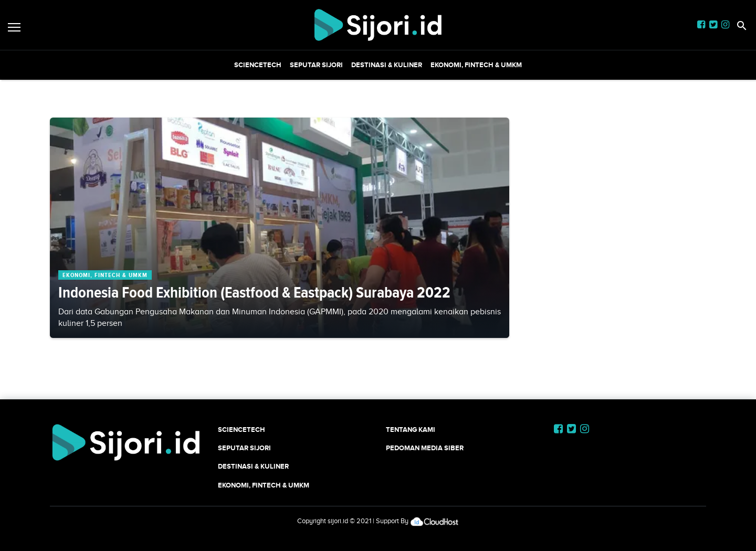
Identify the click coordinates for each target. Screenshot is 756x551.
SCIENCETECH (258, 65)
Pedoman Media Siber (425, 448)
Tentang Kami (411, 430)
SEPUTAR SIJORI (316, 65)
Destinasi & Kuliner (387, 65)
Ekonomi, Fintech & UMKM (476, 65)
